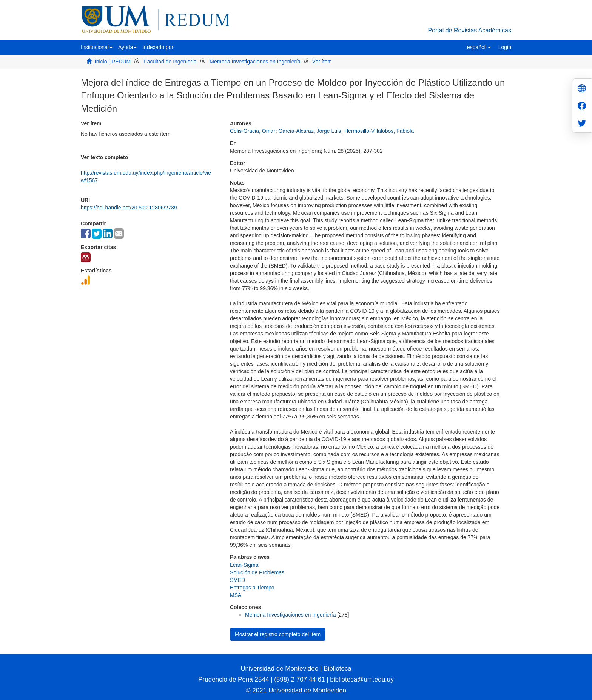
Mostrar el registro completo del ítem (278, 634)
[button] (97, 47)
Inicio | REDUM (113, 62)
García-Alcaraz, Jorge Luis (310, 131)
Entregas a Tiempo (252, 588)
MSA (236, 595)
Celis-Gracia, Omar (253, 131)
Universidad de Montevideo (280, 668)
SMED (237, 580)
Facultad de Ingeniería (170, 62)
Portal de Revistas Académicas (469, 30)
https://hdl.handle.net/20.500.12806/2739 (129, 208)
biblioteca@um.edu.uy (362, 679)
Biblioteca (336, 668)
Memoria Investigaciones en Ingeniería (255, 62)
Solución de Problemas (257, 572)
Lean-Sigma (244, 565)
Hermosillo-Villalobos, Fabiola (379, 131)
